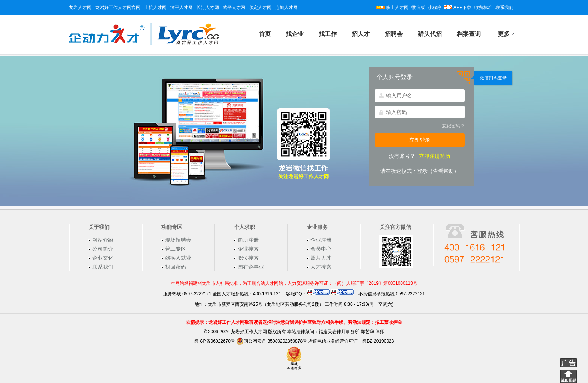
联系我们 (504, 7)
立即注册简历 (435, 156)
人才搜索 (321, 267)
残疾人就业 (178, 258)
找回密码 (175, 267)
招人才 (361, 34)
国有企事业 (251, 267)
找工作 (328, 34)
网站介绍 (103, 240)
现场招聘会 (178, 240)
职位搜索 (248, 258)
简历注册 (248, 240)
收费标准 (483, 7)
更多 (504, 34)
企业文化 (103, 258)
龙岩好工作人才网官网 (118, 7)
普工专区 (175, 249)
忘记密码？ (453, 126)
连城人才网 (286, 7)
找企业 (295, 34)
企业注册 (321, 240)
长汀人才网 (208, 7)
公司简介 (103, 249)
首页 (265, 34)
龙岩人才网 (80, 7)
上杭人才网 (155, 7)
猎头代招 (430, 34)
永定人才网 (260, 7)
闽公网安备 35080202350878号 (272, 341)
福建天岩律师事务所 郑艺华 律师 (352, 332)
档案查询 (469, 34)
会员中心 (321, 249)
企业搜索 (248, 249)
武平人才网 (234, 7)
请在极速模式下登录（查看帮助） (420, 171)
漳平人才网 (181, 7)
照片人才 (321, 258)
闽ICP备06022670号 (215, 341)
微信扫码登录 (493, 78)
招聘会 (394, 34)
